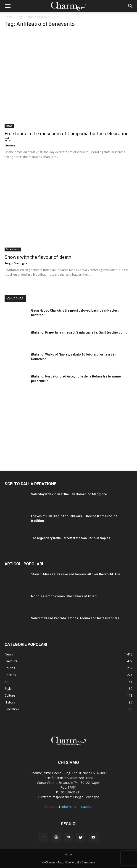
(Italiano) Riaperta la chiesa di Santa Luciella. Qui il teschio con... (79, 332)
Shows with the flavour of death (38, 257)
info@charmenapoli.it (77, 807)
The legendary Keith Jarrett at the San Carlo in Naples (71, 538)
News (9, 126)
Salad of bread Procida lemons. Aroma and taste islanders (75, 618)
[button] (131, 6)
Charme (10, 145)
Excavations (13, 249)
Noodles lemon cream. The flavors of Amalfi (64, 596)
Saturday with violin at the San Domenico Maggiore (69, 494)
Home (9, 17)
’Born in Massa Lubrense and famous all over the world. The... (77, 574)
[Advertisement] (68, 426)
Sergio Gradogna (16, 263)
